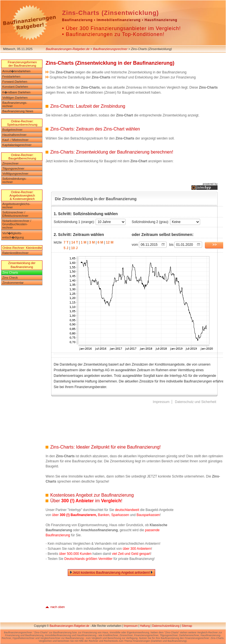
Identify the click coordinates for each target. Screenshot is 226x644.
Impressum (131, 626)
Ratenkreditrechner (15, 253)
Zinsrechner (10, 163)
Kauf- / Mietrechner (15, 140)
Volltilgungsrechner (15, 174)
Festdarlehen (11, 76)
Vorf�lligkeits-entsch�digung (13, 235)
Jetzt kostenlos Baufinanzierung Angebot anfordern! (112, 573)
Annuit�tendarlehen (16, 71)
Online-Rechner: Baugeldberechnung (22, 157)
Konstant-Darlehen (15, 87)
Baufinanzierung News (18, 111)
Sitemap (187, 626)
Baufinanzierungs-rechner (15, 104)
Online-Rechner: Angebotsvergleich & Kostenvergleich (22, 195)
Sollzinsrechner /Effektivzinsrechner (15, 214)
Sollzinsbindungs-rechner (14, 180)
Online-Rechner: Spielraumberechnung (22, 123)
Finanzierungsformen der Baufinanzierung (22, 64)
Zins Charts (10, 273)
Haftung (145, 626)
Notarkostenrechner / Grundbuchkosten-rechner (17, 224)
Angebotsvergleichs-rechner (16, 206)
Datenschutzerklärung (166, 626)
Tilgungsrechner (13, 168)
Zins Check (10, 278)
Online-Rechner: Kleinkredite (22, 248)
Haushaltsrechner (14, 135)
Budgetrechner (12, 130)
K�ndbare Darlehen (16, 92)
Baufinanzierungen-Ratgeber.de (68, 49)
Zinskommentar (13, 283)
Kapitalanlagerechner (17, 145)
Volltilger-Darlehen (15, 98)
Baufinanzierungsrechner (110, 49)
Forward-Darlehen (15, 82)
